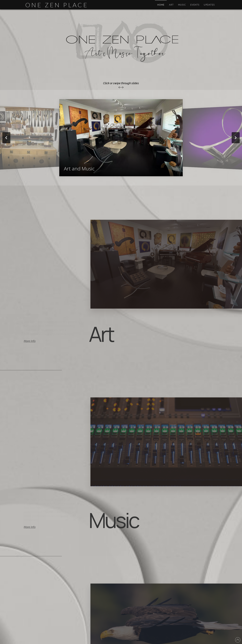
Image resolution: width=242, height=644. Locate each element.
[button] (121, 138)
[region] (121, 138)
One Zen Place (57, 5)
